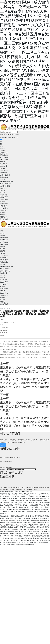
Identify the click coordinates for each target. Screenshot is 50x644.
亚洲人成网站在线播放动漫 (19, 516)
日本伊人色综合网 (11, 523)
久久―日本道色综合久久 (22, 538)
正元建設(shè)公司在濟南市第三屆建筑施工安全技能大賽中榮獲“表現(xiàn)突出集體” (25, 371)
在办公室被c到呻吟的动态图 (28, 520)
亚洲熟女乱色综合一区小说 (35, 532)
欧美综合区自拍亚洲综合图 (30, 525)
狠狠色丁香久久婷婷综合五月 (10, 520)
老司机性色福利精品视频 (39, 536)
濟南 (17, 490)
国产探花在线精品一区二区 (19, 534)
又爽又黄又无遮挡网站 (20, 529)
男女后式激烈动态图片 (12, 527)
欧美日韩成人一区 (44, 518)
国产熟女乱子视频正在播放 (12, 532)
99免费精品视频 (10, 545)
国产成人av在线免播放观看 (38, 538)
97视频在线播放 (32, 529)
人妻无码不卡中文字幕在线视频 (26, 523)
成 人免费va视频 (39, 527)
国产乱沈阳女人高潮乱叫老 (23, 536)
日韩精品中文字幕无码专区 (36, 516)
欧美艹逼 (24, 532)
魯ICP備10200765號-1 (31, 490)
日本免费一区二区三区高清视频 (40, 540)
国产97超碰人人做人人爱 (14, 525)
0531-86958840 (7, 467)
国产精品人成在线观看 (26, 527)
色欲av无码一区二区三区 (35, 534)
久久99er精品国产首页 (23, 540)
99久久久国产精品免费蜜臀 (8, 542)
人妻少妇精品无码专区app (30, 518)
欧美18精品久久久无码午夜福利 (27, 542)
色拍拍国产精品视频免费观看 (24, 545)
